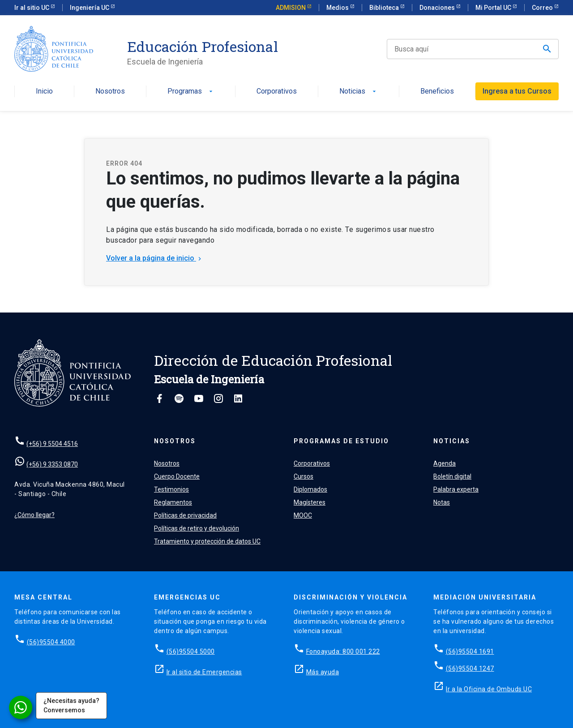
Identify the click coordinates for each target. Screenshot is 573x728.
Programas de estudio (341, 441)
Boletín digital (452, 476)
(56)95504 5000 (191, 651)
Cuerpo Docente (177, 476)
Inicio (44, 92)
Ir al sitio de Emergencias (204, 672)
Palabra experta (456, 489)
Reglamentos (173, 502)
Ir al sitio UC (32, 8)
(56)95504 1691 (470, 651)
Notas (442, 502)
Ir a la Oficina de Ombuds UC (489, 689)
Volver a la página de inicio (155, 258)
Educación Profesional (203, 47)
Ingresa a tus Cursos (517, 91)
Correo (543, 8)
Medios (338, 8)
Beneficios (437, 92)
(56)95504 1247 (470, 668)
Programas (191, 92)
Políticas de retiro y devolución (197, 528)
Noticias (359, 92)
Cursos (304, 476)
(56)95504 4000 (51, 642)
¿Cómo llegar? (34, 515)
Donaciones (438, 8)
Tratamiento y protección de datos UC (207, 541)
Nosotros (110, 92)
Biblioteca (385, 8)
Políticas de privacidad (185, 515)
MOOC (303, 515)
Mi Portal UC (494, 8)
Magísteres (310, 502)
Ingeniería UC (90, 8)
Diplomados (310, 489)
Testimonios (171, 489)
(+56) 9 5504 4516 (52, 444)
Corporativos (277, 92)
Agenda (445, 463)
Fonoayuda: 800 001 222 (343, 651)
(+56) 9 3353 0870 (52, 464)
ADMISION (291, 8)
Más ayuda (323, 672)
